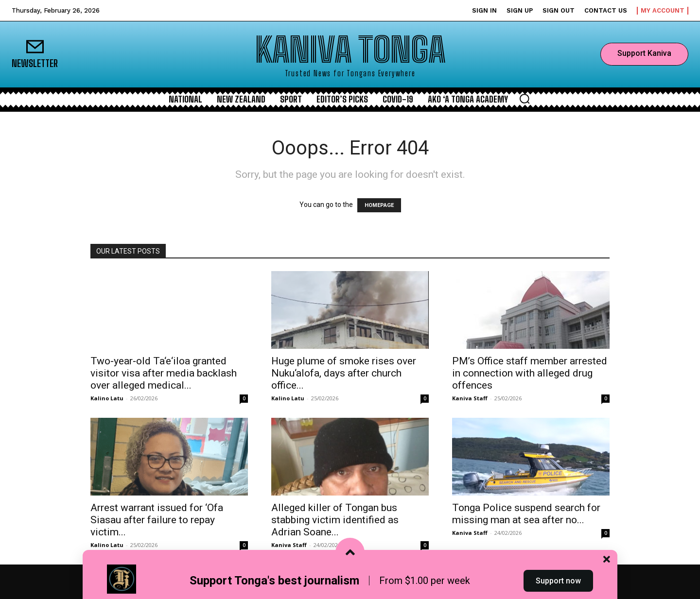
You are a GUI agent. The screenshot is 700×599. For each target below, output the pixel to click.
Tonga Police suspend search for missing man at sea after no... (526, 514)
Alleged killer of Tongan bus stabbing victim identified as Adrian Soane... (335, 520)
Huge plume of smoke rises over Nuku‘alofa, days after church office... (344, 373)
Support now (558, 581)
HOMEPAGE (379, 205)
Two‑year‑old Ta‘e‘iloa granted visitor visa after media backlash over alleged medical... (164, 373)
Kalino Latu (107, 398)
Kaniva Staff (470, 398)
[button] (525, 99)
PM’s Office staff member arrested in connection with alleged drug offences (530, 373)
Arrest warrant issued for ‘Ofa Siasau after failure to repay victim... (157, 520)
